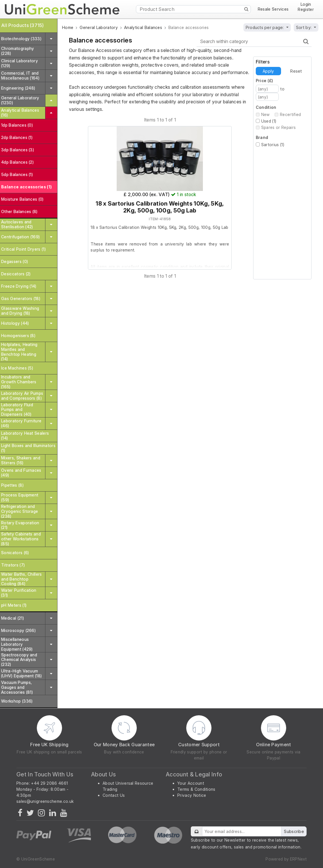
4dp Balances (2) (17, 162)
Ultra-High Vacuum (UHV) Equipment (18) (21, 673)
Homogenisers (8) (18, 336)
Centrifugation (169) (20, 237)
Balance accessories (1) (26, 187)
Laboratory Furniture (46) (21, 423)
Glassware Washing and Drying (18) (20, 311)
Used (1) (269, 121)
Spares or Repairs (278, 127)
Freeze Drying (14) (19, 286)
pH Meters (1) (14, 605)
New (266, 114)
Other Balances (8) (19, 211)
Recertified (291, 114)
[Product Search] (193, 9)
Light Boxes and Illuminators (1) (28, 448)
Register (306, 9)
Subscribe (294, 831)
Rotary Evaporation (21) (20, 525)
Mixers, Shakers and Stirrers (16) (21, 460)
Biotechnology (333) (21, 39)
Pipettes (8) (12, 485)
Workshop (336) (17, 701)
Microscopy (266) (18, 630)
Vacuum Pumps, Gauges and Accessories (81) (17, 687)
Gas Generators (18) (21, 298)
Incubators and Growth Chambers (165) (19, 382)
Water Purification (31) (19, 593)
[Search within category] (254, 41)
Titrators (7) (13, 565)
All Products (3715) (22, 25)
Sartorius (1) (273, 145)
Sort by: (304, 27)
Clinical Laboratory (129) (20, 63)
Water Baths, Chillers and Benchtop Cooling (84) (22, 579)
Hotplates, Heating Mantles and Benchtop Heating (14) (19, 352)
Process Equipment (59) (20, 497)
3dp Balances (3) (18, 150)
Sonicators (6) (15, 553)
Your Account (191, 783)
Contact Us (114, 795)
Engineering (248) (18, 88)
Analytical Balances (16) (20, 113)
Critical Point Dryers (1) (23, 249)
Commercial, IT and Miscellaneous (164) (20, 76)
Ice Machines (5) (17, 368)
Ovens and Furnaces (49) (21, 473)
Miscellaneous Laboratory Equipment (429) (17, 644)
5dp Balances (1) (17, 174)
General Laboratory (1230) (20, 100)
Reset (296, 71)
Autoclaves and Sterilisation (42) (17, 224)
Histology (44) (15, 323)
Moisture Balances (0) (22, 199)
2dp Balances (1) (17, 137)
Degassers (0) (15, 261)
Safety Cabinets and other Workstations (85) (21, 539)
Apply (268, 71)
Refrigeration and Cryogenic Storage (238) (20, 511)
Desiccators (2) (16, 274)
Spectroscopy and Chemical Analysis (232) (19, 660)
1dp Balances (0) (17, 125)
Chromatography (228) (18, 51)
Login (306, 4)
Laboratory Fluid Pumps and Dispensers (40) (17, 410)
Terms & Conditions (196, 789)
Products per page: (265, 27)
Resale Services (273, 9)
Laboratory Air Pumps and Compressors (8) (22, 396)
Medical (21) (13, 618)
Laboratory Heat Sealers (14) (25, 436)
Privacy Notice (192, 795)
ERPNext (298, 859)
